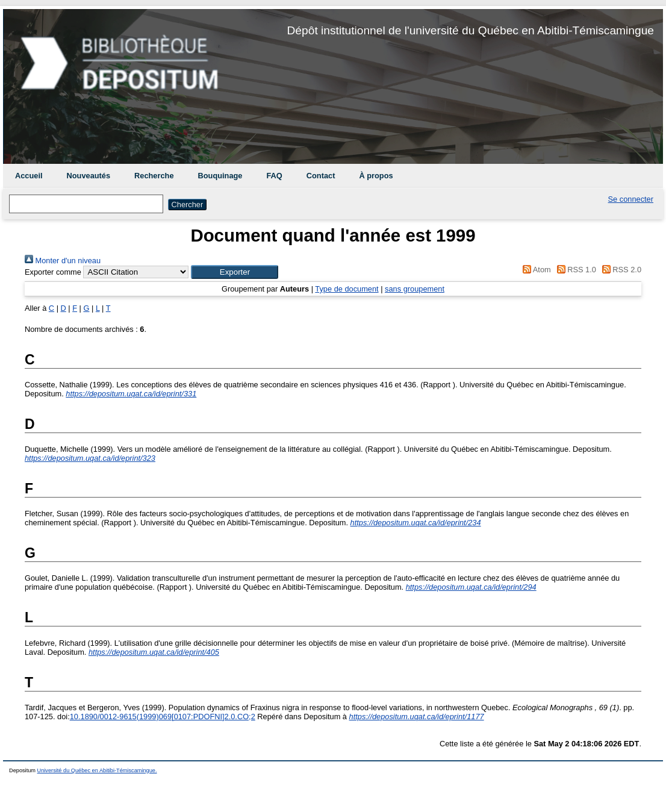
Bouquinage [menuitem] (220, 176)
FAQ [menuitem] (274, 176)
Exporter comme (53, 272)
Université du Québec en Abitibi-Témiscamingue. (97, 770)
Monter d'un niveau (63, 261)
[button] (235, 272)
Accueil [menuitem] (29, 176)
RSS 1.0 (574, 270)
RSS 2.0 (620, 270)
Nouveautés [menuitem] (89, 176)
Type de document (347, 289)
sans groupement (415, 289)
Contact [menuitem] (321, 176)
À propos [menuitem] (376, 176)
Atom (535, 270)
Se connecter (631, 199)
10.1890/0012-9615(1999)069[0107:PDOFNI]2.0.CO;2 (163, 717)
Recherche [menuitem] (154, 176)
